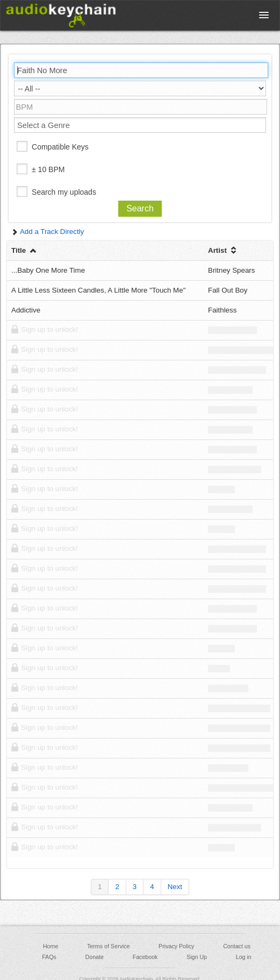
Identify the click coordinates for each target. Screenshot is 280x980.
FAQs (49, 957)
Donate (95, 957)
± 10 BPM (48, 169)
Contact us (237, 946)
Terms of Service (108, 946)
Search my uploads (64, 192)
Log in (244, 957)
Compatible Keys (60, 147)
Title (24, 250)
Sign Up (197, 957)
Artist (223, 250)
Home (51, 946)
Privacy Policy (176, 946)
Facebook (145, 957)
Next (175, 887)
